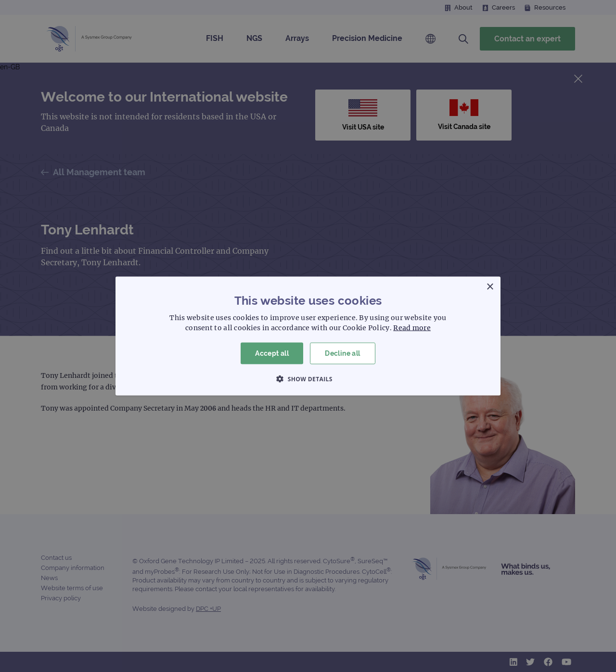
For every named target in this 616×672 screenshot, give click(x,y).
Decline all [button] (342, 353)
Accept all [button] (272, 353)
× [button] (490, 287)
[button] (308, 378)
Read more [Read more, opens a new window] (412, 328)
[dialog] (308, 336)
